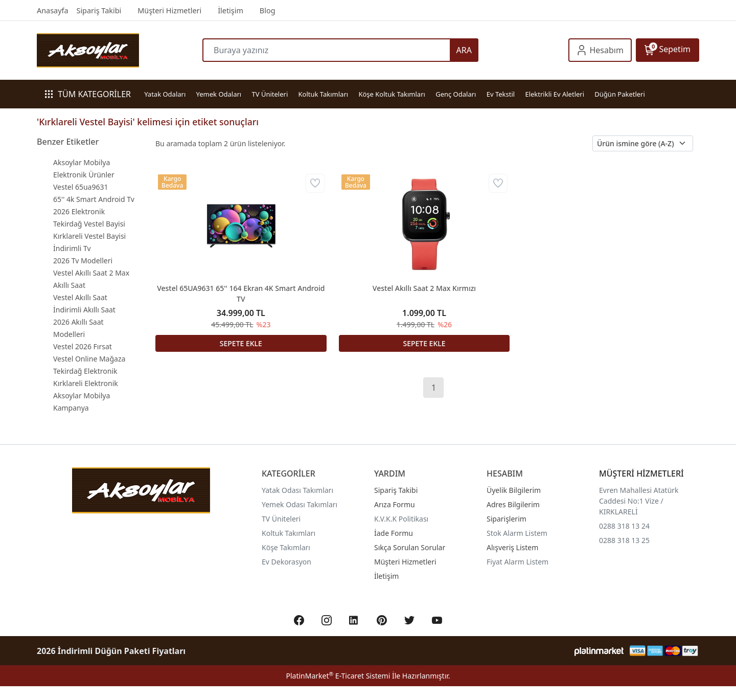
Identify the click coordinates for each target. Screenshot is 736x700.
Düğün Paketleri (620, 94)
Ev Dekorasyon (286, 562)
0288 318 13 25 (624, 540)
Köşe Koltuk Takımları (392, 94)
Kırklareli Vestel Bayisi (89, 236)
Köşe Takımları (286, 547)
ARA (464, 50)
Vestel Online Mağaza (89, 359)
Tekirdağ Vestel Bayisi (89, 224)
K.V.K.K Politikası (401, 519)
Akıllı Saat (69, 285)
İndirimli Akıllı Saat (84, 310)
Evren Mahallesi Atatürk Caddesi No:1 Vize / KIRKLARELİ (639, 501)
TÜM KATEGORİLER (88, 94)
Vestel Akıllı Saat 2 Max (91, 273)
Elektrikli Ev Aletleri (555, 94)
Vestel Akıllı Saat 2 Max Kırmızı (424, 288)
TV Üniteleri (270, 94)
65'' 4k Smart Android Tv (94, 199)
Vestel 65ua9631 (80, 187)
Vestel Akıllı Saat (80, 297)
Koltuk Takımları (324, 94)
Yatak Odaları (165, 94)
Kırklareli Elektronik (86, 383)
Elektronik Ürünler (84, 175)
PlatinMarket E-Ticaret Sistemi (338, 676)
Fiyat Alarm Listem (517, 562)
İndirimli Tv (72, 248)
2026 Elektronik (79, 211)
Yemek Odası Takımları (300, 504)
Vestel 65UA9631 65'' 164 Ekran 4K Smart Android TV (241, 293)
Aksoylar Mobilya (82, 162)
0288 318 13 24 (624, 526)
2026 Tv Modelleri (83, 261)
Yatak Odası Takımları (297, 490)
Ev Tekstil (501, 94)
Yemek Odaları (219, 94)
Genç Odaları (456, 94)
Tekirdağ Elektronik (85, 371)
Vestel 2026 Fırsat (83, 346)
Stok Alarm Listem (517, 533)
